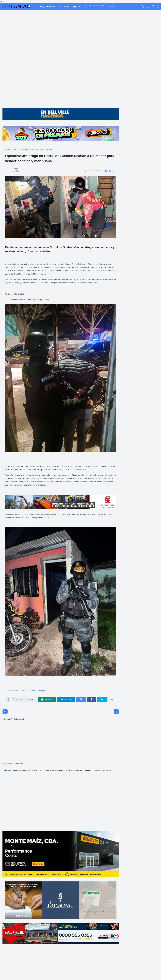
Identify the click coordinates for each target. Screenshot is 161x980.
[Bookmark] (8, 700)
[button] (110, 171)
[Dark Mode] (143, 6)
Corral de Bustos (13, 691)
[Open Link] (158, 6)
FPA (24, 691)
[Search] (153, 6)
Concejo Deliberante (47, 6)
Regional (77, 6)
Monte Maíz (64, 6)
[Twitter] (102, 699)
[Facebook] (91, 699)
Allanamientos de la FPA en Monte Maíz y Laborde (29, 300)
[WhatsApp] (47, 699)
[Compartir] (112, 699)
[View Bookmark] (148, 6)
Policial (33, 691)
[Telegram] (66, 699)
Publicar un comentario (24, 699)
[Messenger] (81, 699)
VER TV (111, 6)
